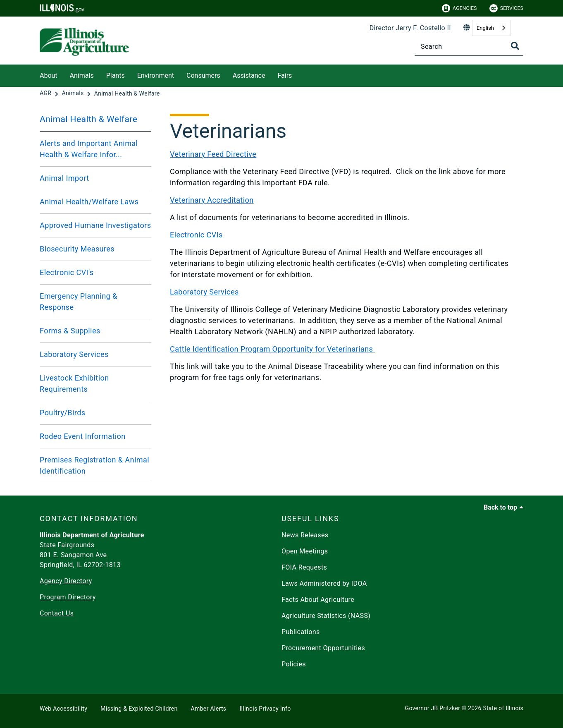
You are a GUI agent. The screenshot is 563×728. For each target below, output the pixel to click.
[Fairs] (298, 74)
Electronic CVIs (196, 235)
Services (506, 8)
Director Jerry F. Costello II (410, 28)
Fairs (285, 75)
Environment (156, 75)
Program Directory (68, 597)
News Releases (305, 535)
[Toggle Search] (515, 46)
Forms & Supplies (70, 331)
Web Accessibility (63, 709)
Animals (82, 75)
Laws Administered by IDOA (324, 583)
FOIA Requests (304, 567)
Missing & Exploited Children (139, 709)
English (485, 28)
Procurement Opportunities (323, 648)
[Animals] (73, 93)
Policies (294, 664)
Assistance (249, 75)
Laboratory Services (74, 354)
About (49, 75)
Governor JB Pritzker (433, 708)
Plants (116, 75)
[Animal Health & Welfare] (127, 93)
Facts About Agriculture (318, 600)
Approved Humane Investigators (95, 225)
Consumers (203, 75)
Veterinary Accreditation (212, 200)
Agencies (459, 8)
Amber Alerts (209, 709)
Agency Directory (66, 581)
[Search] (469, 47)
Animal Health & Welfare (88, 119)
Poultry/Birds (62, 413)
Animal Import (64, 178)
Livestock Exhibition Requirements (74, 383)
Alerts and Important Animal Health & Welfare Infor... (89, 149)
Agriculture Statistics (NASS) (326, 616)
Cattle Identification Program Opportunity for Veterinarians (272, 349)
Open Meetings (305, 551)
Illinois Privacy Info (265, 709)
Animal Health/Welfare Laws (89, 202)
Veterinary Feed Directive (213, 154)
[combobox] (491, 28)
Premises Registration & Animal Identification (94, 465)
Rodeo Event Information (83, 436)
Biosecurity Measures (77, 249)
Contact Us (57, 613)
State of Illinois (503, 708)
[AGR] (46, 93)
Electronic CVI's (67, 272)
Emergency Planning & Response (79, 302)
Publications (301, 632)
